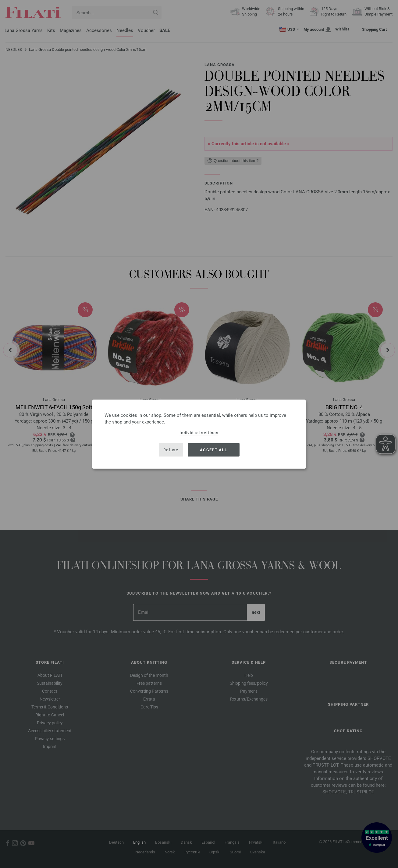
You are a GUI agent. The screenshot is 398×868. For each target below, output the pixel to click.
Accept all (213, 450)
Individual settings (199, 432)
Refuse (171, 450)
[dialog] (199, 434)
